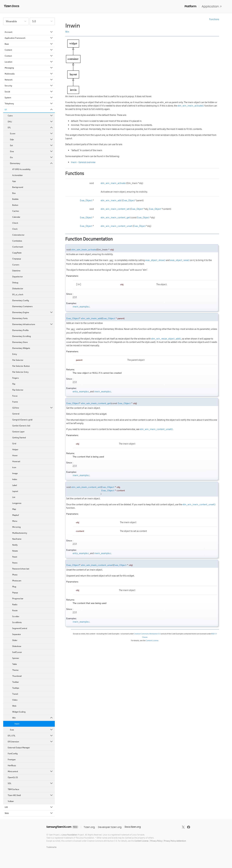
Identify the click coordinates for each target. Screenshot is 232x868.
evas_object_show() (155, 260)
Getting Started (19, 438)
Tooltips (16, 688)
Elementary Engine (33, 312)
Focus (15, 396)
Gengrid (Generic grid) (22, 420)
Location (29, 62)
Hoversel (16, 461)
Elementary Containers (22, 306)
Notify (15, 545)
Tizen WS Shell (30, 795)
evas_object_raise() (180, 260)
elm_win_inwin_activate (113, 183)
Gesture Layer (18, 432)
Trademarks (51, 847)
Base (29, 44)
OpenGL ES (13, 777)
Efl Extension (30, 742)
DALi (30, 122)
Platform (191, 6)
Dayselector (18, 277)
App (14, 181)
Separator (17, 634)
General (16, 414)
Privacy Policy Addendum (175, 841)
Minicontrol (30, 771)
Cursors (16, 265)
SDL (30, 783)
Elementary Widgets (21, 348)
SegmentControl (20, 628)
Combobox (17, 241)
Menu (15, 521)
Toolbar (16, 682)
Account (29, 32)
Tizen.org (89, 827)
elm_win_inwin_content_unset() (156, 429)
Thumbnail (17, 676)
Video (15, 700)
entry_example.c (81, 392)
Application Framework (29, 38)
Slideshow (17, 646)
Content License (152, 640)
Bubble (15, 199)
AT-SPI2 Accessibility (21, 169)
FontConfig (13, 754)
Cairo (30, 116)
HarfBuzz (12, 766)
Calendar (16, 217)
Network (29, 80)
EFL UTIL (30, 736)
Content (29, 50)
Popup (15, 593)
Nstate (15, 551)
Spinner (16, 658)
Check (15, 223)
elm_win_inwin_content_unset (116, 226)
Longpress (17, 503)
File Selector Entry (20, 372)
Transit (15, 694)
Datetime (16, 271)
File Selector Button (21, 366)
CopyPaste (17, 253)
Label (15, 485)
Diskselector (18, 289)
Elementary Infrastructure (33, 324)
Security (29, 86)
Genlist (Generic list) (21, 426)
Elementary (32, 163)
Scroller (16, 616)
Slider (15, 640)
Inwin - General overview (83, 162)
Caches (16, 211)
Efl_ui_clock (18, 295)
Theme (15, 670)
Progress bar (18, 599)
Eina (32, 151)
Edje (32, 140)
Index (15, 479)
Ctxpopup (17, 259)
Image (15, 473)
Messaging (29, 68)
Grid (14, 444)
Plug (14, 587)
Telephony (29, 104)
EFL (30, 128)
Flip (14, 384)
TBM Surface (13, 789)
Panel (15, 557)
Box (14, 193)
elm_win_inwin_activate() (191, 106)
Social (29, 92)
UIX (29, 807)
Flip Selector (18, 390)
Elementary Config (21, 301)
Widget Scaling (19, 712)
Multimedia (29, 74)
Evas (32, 730)
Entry (15, 354)
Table (15, 664)
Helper (15, 450)
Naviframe (17, 539)
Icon (14, 467)
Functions (214, 19)
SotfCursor (17, 652)
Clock (15, 229)
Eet (32, 145)
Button (15, 205)
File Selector (18, 360)
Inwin (17, 724)
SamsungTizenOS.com (59, 827)
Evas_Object (86, 200)
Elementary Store (20, 342)
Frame (15, 402)
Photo (15, 575)
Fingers (15, 378)
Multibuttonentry (20, 533)
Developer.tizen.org (110, 827)
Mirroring (16, 527)
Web (14, 706)
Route (15, 611)
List (14, 497)
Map (14, 509)
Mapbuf (16, 515)
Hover (15, 456)
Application (212, 6)
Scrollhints (17, 622)
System (29, 98)
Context (29, 56)
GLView (33, 408)
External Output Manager (19, 748)
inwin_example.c (81, 307)
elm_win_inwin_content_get (115, 218)
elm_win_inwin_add (111, 200)
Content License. (142, 841)
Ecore (32, 134)
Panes (15, 563)
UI (29, 110)
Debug (15, 283)
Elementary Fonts (20, 318)
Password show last (21, 569)
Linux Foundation (70, 835)
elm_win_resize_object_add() (166, 339)
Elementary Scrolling (22, 336)
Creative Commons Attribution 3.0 (147, 634)
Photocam (17, 581)
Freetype (12, 760)
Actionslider (18, 175)
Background (18, 187)
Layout (15, 491)
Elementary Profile (20, 330)
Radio (15, 605)
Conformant (18, 247)
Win (33, 718)
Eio (32, 157)
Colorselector (18, 235)
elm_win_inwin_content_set (115, 209)
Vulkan (11, 801)
